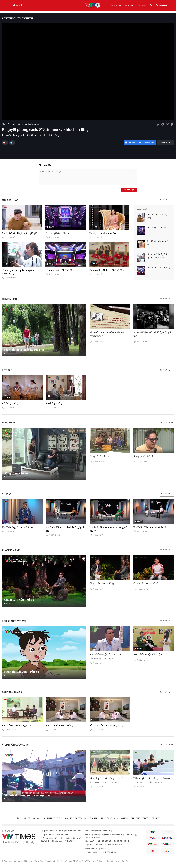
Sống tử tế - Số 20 (16, 474)
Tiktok (142, 5)
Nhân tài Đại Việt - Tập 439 (22, 672)
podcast (155, 818)
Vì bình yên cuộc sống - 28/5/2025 (109, 778)
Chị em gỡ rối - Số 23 (57, 233)
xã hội (36, 818)
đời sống (110, 818)
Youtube (130, 5)
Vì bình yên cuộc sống (15, 745)
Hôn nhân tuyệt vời (14, 621)
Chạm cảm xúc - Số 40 (19, 600)
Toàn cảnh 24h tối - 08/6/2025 (106, 270)
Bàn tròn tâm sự (12, 692)
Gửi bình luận (129, 190)
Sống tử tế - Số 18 (143, 456)
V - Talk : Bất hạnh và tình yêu (150, 527)
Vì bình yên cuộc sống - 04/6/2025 (27, 796)
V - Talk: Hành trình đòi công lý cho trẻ (66, 529)
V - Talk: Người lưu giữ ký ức (18, 527)
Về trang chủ (17, 5)
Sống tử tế (9, 423)
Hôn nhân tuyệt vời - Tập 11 (149, 655)
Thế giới (59, 818)
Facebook (116, 5)
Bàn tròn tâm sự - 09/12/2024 (106, 726)
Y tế (101, 818)
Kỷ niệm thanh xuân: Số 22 (104, 233)
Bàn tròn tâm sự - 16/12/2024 (62, 726)
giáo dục (135, 818)
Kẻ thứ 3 (7, 370)
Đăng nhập (161, 5)
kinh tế (68, 818)
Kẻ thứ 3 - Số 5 (10, 404)
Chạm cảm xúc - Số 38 (146, 583)
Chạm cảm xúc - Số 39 (102, 583)
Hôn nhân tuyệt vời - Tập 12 (105, 655)
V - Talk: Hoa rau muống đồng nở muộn (108, 529)
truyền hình (81, 818)
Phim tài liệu (9, 299)
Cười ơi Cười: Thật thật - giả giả (20, 233)
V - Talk (7, 494)
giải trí (93, 818)
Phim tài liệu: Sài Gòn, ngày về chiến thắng (107, 334)
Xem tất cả (167, 200)
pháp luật (47, 818)
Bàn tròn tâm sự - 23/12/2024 (19, 726)
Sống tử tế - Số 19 (99, 456)
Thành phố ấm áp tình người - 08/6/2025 (19, 272)
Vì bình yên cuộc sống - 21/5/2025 (152, 778)
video (145, 818)
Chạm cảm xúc (11, 550)
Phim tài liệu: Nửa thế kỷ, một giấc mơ (153, 334)
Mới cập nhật (10, 200)
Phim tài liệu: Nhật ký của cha (24, 350)
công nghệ (123, 818)
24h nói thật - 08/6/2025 (60, 270)
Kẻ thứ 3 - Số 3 (54, 404)
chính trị (26, 818)
